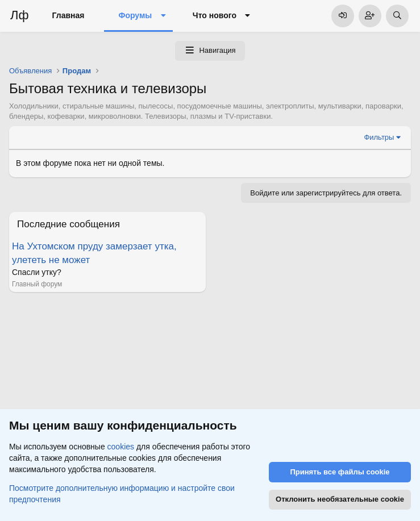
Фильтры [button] (379, 137)
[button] (163, 16)
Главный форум (37, 284)
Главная (68, 15)
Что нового (215, 15)
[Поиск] (397, 16)
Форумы (135, 15)
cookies (121, 447)
